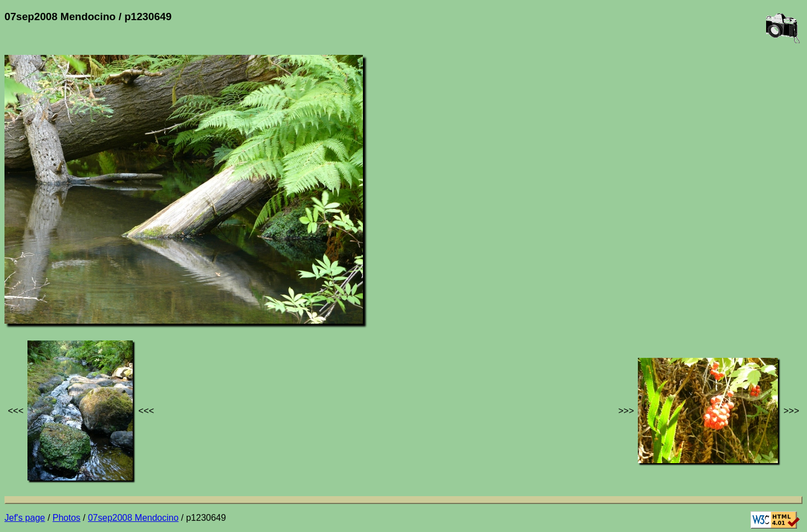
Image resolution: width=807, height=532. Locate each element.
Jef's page (25, 518)
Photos (67, 518)
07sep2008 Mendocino (133, 518)
